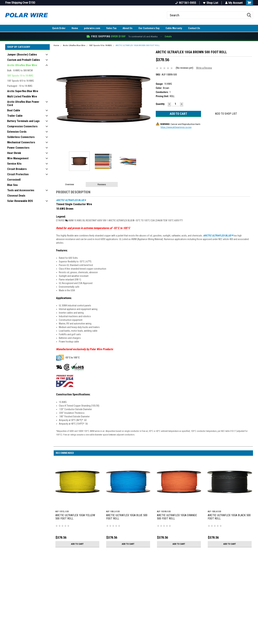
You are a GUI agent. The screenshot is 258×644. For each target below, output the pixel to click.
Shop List (210, 3)
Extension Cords (17, 132)
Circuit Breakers (17, 169)
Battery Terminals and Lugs (23, 121)
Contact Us (194, 28)
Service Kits (14, 164)
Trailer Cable (15, 116)
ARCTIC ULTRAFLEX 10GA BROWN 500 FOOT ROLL (138, 45)
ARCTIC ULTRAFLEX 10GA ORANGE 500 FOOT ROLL (177, 517)
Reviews (102, 184)
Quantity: (160, 104)
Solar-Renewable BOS (20, 201)
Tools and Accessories (21, 190)
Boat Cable (14, 110)
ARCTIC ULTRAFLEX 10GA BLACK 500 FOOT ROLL (229, 517)
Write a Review (204, 68)
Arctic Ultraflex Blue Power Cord (23, 103)
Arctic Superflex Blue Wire (23, 91)
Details (168, 37)
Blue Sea (12, 185)
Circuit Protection (18, 174)
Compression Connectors (22, 126)
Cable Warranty (174, 28)
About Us (127, 28)
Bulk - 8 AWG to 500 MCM (20, 70)
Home (75, 28)
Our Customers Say (149, 28)
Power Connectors (18, 148)
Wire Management (18, 158)
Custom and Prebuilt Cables (24, 60)
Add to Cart (77, 544)
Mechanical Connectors (21, 142)
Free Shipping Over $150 (20, 3)
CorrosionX (14, 180)
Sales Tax (111, 28)
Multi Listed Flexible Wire (22, 96)
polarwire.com (92, 28)
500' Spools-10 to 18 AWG (20, 76)
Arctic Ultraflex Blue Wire (22, 65)
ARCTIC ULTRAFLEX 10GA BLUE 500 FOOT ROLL (127, 517)
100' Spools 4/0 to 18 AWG (21, 81)
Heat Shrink (14, 153)
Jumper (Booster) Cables (22, 55)
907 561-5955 (186, 3)
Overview (70, 184)
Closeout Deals (16, 196)
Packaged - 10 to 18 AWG (20, 86)
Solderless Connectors (21, 137)
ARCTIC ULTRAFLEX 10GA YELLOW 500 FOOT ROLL (75, 517)
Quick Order (59, 28)
